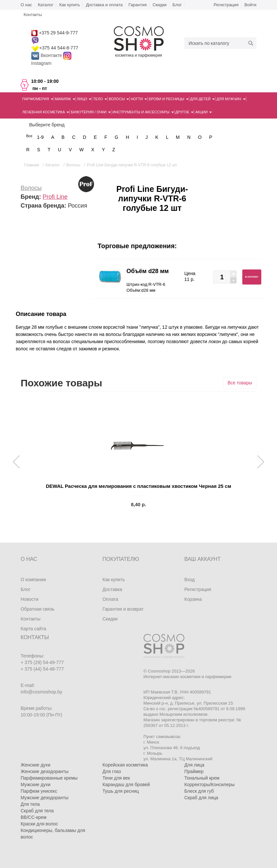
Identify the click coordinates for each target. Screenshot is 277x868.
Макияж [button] (65, 99)
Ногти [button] (139, 99)
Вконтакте (47, 55)
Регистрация (226, 5)
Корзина (193, 599)
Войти (250, 5)
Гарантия (138, 5)
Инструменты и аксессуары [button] (143, 112)
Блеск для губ (199, 791)
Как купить (70, 5)
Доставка (112, 589)
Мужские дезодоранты (45, 798)
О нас (26, 5)
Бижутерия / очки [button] (91, 112)
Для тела (30, 804)
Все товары (240, 383)
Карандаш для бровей (126, 785)
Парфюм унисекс (39, 791)
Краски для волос (39, 824)
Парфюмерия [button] (38, 99)
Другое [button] (185, 112)
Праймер (194, 771)
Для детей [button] (203, 99)
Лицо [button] (84, 99)
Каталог (46, 5)
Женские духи (36, 765)
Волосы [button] (119, 99)
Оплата (110, 599)
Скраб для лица (201, 798)
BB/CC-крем (34, 817)
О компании (33, 580)
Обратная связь (37, 609)
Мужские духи (36, 785)
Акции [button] (203, 112)
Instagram (41, 63)
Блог (177, 5)
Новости (29, 599)
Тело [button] (100, 99)
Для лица (194, 765)
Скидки (160, 5)
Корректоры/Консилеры (210, 785)
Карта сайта (33, 629)
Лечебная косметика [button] (46, 112)
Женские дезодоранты (45, 771)
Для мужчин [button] (231, 99)
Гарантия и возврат (123, 609)
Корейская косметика (125, 765)
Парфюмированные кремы (49, 778)
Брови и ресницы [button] (169, 99)
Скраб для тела (37, 811)
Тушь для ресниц (121, 791)
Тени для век (116, 778)
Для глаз (112, 771)
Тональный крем (202, 778)
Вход (190, 580)
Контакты (30, 619)
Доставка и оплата (104, 5)
